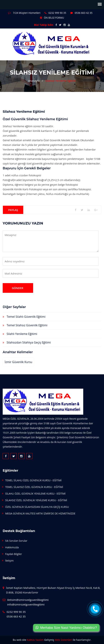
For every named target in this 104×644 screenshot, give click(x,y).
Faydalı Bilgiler (14, 554)
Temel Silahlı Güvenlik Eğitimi (26, 317)
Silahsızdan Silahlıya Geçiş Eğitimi (29, 342)
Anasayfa (34, 81)
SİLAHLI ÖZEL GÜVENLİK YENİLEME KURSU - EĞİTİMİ (35, 494)
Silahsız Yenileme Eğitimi (61, 81)
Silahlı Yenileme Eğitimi (22, 334)
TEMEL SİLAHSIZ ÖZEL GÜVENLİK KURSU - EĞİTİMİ (34, 487)
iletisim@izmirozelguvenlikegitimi (28, 600)
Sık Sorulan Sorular (16, 541)
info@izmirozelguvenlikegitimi (26, 604)
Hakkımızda (12, 547)
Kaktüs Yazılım (35, 640)
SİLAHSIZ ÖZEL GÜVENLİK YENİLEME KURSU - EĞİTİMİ (36, 500)
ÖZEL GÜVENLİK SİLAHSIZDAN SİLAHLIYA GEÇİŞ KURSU (37, 507)
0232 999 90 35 (55, 13)
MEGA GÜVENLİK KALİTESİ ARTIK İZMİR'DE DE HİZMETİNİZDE (40, 513)
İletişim (9, 561)
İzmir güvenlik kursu (18, 362)
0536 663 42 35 (81, 13)
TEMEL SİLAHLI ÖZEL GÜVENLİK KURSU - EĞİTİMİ (33, 480)
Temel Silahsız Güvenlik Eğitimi (27, 325)
